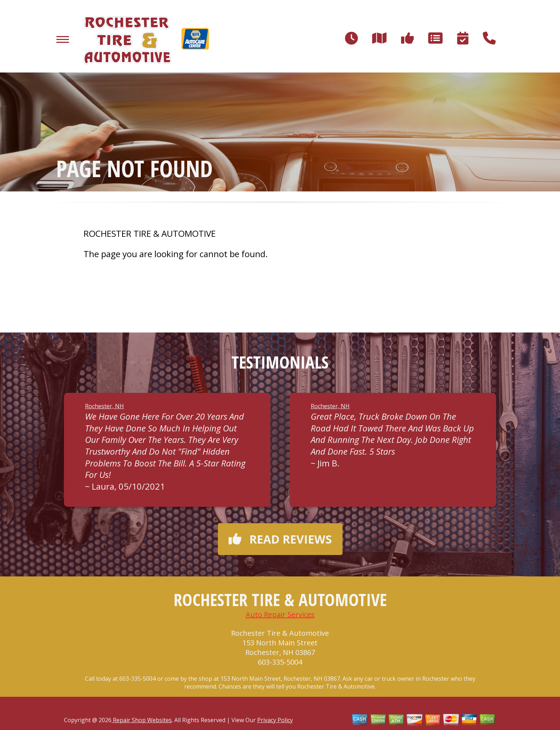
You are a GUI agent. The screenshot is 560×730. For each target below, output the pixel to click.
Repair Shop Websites (142, 720)
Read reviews (280, 539)
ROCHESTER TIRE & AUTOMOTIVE (150, 234)
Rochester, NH (104, 406)
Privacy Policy (275, 720)
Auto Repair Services (280, 614)
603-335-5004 (280, 662)
